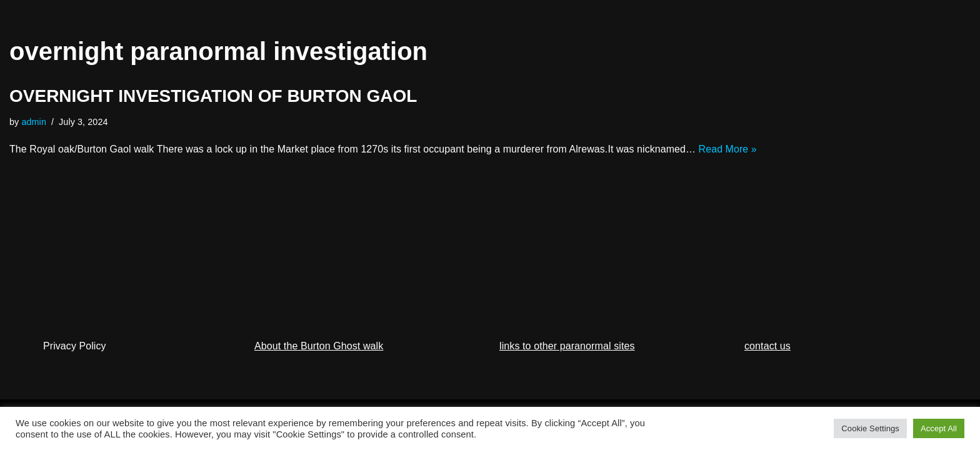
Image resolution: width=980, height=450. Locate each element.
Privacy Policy (75, 367)
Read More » (731, 149)
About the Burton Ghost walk (319, 367)
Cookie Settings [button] (870, 428)
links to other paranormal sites (567, 367)
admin (34, 122)
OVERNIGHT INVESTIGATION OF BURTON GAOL (213, 96)
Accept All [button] (939, 428)
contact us (767, 367)
